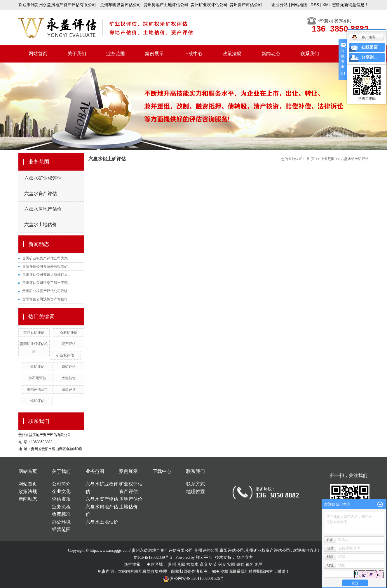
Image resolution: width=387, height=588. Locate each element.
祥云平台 (204, 557)
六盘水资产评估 (41, 194)
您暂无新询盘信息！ (350, 5)
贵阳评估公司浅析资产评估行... (46, 299)
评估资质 (61, 499)
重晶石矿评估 (34, 332)
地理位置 (196, 491)
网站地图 (299, 5)
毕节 (213, 564)
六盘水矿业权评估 (43, 178)
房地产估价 (131, 499)
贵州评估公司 (37, 389)
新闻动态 (271, 54)
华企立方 (245, 557)
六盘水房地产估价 (43, 209)
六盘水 (192, 564)
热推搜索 (132, 564)
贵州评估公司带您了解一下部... (46, 283)
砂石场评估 (37, 378)
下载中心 (193, 54)
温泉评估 (69, 389)
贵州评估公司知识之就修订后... (46, 275)
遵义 (204, 564)
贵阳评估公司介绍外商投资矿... (46, 266)
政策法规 (232, 54)
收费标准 (61, 514)
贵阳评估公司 (232, 550)
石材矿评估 (69, 332)
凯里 (259, 564)
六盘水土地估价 (41, 224)
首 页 (310, 159)
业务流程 (61, 507)
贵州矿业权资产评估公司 (268, 550)
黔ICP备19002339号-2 (153, 557)
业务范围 (116, 54)
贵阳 (181, 564)
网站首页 (38, 54)
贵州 (172, 564)
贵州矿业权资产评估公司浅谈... (46, 291)
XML (327, 5)
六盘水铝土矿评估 (355, 159)
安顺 (231, 564)
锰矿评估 (37, 401)
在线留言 (369, 47)
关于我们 (77, 54)
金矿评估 (37, 367)
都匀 (250, 564)
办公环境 (61, 522)
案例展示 (154, 54)
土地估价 (69, 378)
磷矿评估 (69, 367)
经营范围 (61, 529)
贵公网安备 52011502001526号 (193, 579)
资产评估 (69, 344)
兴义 (222, 564)
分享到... (369, 57)
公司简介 (61, 484)
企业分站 (280, 5)
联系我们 (310, 54)
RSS (315, 5)
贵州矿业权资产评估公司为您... (46, 258)
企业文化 (61, 491)
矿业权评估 (65, 355)
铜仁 (240, 564)
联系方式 (196, 484)
